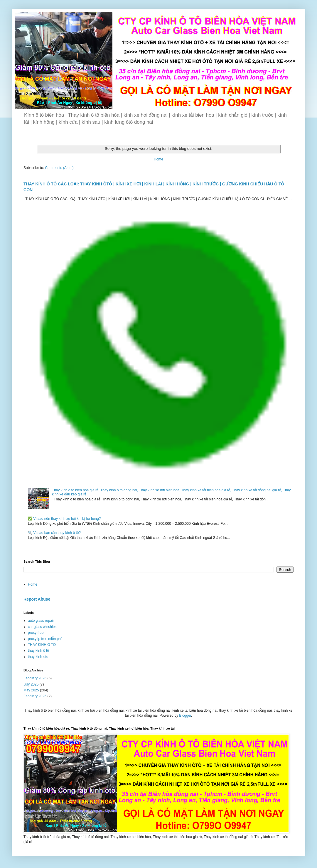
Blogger (185, 715)
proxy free (36, 633)
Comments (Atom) (59, 168)
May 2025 (31, 690)
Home (158, 159)
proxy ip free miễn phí (45, 639)
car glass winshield (43, 627)
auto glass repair (41, 621)
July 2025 (31, 684)
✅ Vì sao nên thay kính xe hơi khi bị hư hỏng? (64, 519)
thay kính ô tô (38, 651)
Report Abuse (37, 599)
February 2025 (35, 696)
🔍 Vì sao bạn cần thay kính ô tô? (54, 533)
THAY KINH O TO (42, 645)
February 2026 (35, 678)
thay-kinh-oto (38, 657)
